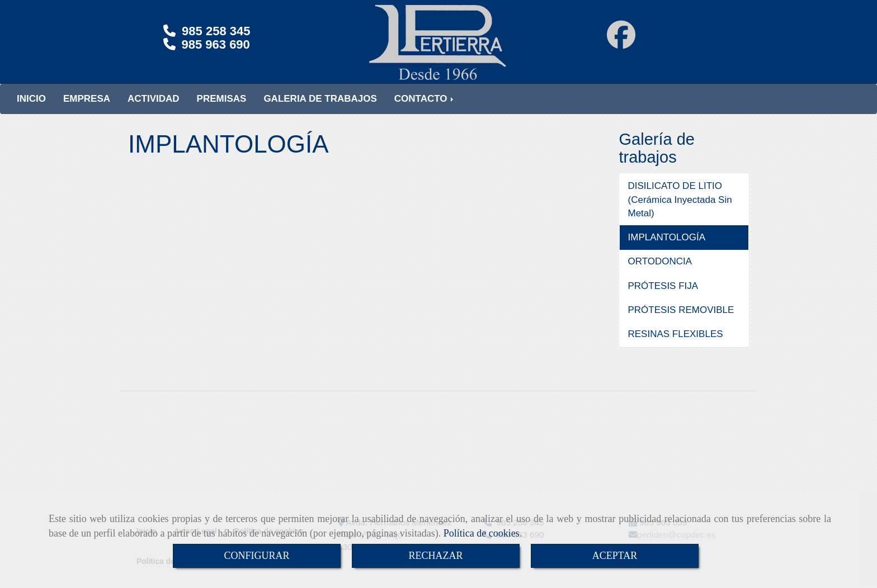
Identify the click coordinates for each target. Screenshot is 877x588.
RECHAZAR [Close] (435, 556)
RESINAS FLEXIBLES (676, 345)
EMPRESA (87, 110)
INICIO (31, 110)
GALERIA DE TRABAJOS (320, 110)
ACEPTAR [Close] (615, 556)
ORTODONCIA (660, 272)
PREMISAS (222, 110)
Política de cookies (482, 533)
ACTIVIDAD (154, 110)
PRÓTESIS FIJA (663, 297)
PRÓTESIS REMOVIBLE (681, 321)
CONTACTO (425, 110)
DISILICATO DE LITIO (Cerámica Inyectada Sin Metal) (680, 211)
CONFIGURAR (256, 556)
